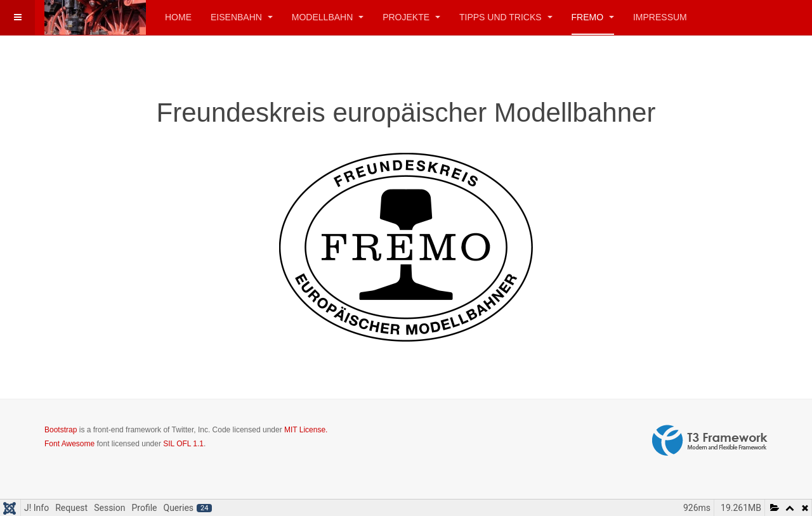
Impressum (660, 17)
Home (178, 17)
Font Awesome (69, 444)
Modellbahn (328, 17)
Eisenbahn (242, 17)
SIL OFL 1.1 (183, 444)
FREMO (593, 17)
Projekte (411, 17)
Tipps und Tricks (506, 17)
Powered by (710, 441)
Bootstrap (61, 430)
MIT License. (306, 430)
